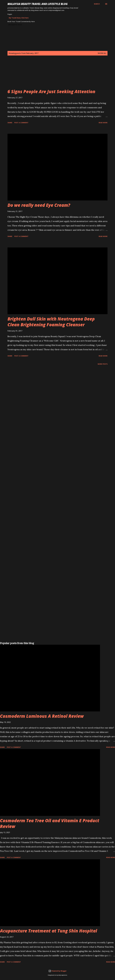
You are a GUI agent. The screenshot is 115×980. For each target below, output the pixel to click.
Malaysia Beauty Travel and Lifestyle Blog (38, 4)
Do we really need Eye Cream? (39, 205)
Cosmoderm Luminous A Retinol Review (42, 716)
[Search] (97, 4)
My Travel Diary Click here (19, 18)
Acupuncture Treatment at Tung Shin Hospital (49, 931)
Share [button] (10, 123)
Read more (103, 123)
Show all (102, 53)
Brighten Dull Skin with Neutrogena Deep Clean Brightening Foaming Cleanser (51, 322)
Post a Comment (21, 123)
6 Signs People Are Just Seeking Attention (51, 91)
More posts (103, 364)
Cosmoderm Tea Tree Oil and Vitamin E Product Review (50, 823)
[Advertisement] (57, 73)
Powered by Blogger (57, 971)
